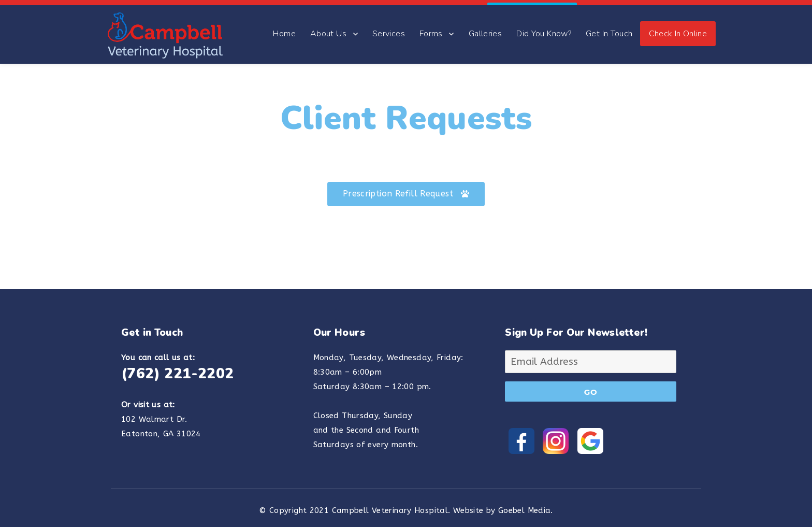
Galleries (485, 28)
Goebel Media (525, 505)
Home (284, 28)
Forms (431, 28)
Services (389, 28)
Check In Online (678, 28)
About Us (328, 28)
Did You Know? (544, 28)
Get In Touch (609, 28)
